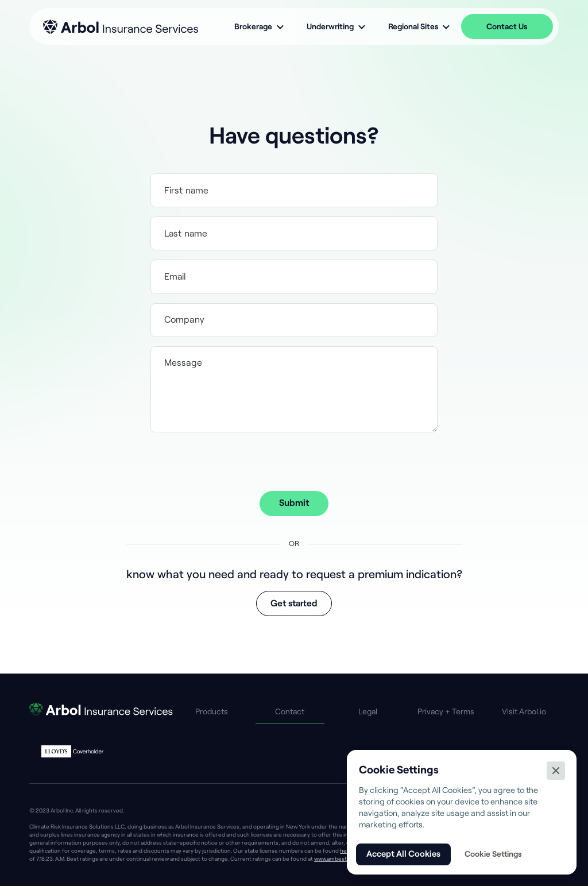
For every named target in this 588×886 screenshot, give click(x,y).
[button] (259, 26)
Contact (290, 711)
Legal (368, 711)
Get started (294, 603)
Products (212, 711)
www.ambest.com (337, 859)
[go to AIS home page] (101, 712)
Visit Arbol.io (524, 711)
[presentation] (294, 464)
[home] (121, 26)
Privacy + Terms (446, 711)
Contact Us (507, 26)
